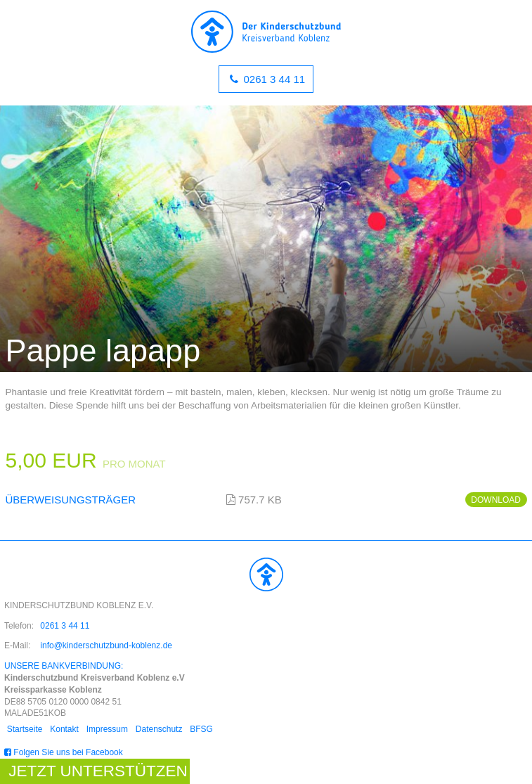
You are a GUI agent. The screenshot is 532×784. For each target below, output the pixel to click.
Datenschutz (159, 729)
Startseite (25, 729)
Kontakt (64, 729)
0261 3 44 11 (273, 79)
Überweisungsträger (71, 500)
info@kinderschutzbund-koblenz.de (106, 645)
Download (496, 500)
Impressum (107, 729)
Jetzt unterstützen (98, 771)
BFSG (202, 729)
